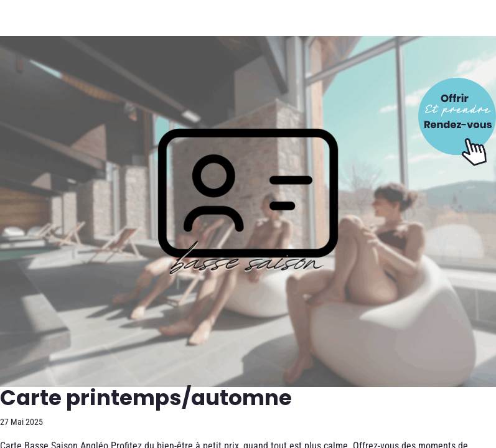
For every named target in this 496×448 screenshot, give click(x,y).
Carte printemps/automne (146, 398)
